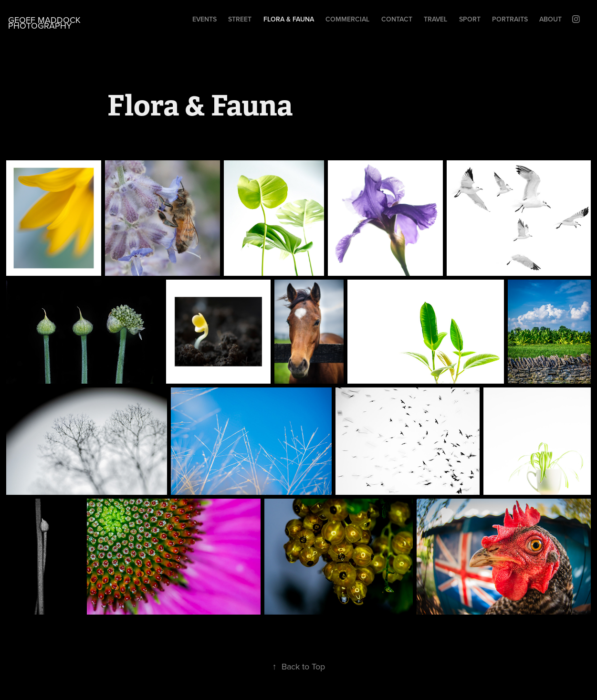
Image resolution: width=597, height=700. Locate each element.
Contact (397, 19)
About (550, 19)
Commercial (347, 19)
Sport (470, 19)
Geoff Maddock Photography (46, 23)
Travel (435, 19)
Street (240, 19)
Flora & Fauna (289, 19)
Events (204, 19)
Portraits (510, 19)
